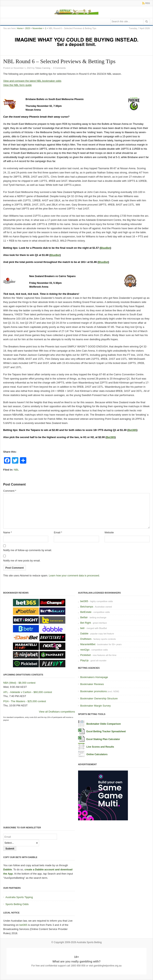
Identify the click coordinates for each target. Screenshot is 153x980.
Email (58, 532)
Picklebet (86, 655)
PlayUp (84, 660)
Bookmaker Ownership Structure (99, 698)
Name (7, 532)
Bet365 (132, 430)
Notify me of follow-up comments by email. (27, 550)
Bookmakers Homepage (94, 677)
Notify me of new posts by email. (22, 561)
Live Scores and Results (100, 747)
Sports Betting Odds (17, 904)
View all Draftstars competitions (57, 712)
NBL (16, 470)
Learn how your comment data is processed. (74, 576)
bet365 (84, 601)
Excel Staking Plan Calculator (103, 739)
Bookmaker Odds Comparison (104, 724)
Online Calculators (97, 754)
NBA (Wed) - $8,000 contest (19, 683)
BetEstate (86, 612)
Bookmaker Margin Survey (96, 706)
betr (82, 628)
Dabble (84, 634)
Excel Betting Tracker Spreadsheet (106, 731)
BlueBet (105, 248)
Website (109, 532)
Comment (10, 491)
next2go (85, 650)
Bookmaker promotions (94, 691)
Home (20, 28)
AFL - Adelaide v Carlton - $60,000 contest (28, 692)
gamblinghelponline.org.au (108, 966)
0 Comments (59, 68)
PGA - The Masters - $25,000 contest (25, 701)
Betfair (84, 617)
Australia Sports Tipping (19, 897)
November (38, 28)
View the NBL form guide (17, 85)
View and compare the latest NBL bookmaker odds (32, 81)
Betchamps (87, 607)
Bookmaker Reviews (92, 684)
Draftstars (86, 639)
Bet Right (86, 623)
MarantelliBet (88, 644)
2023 (27, 28)
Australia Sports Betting (89, 942)
